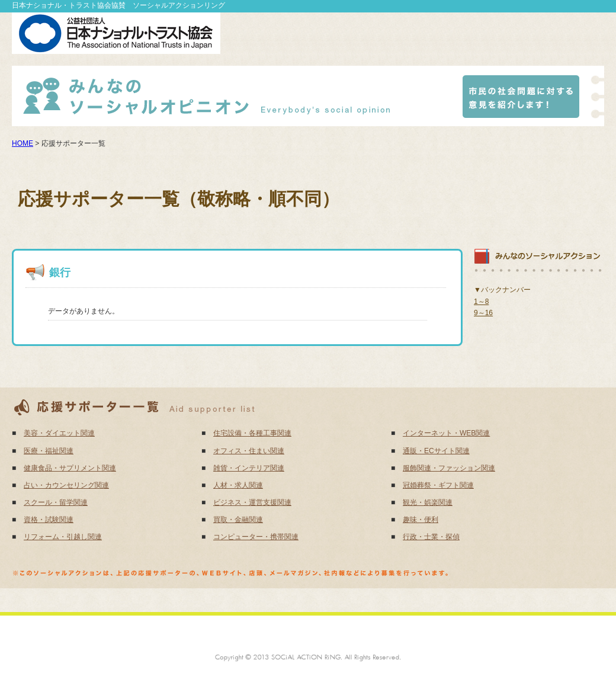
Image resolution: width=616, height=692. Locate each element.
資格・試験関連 (49, 520)
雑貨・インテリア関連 (249, 468)
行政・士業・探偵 (431, 537)
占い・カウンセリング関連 (66, 485)
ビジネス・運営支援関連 (252, 502)
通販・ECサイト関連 (436, 451)
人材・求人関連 (238, 485)
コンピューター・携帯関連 (256, 537)
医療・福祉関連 (49, 451)
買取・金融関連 (238, 520)
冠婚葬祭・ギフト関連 (438, 485)
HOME (23, 143)
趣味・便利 (421, 520)
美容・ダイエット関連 (59, 433)
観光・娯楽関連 (428, 502)
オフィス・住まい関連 (249, 451)
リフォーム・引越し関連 (63, 537)
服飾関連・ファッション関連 (449, 468)
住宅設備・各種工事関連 (252, 433)
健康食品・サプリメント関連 (70, 468)
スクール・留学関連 (56, 502)
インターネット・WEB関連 (446, 433)
